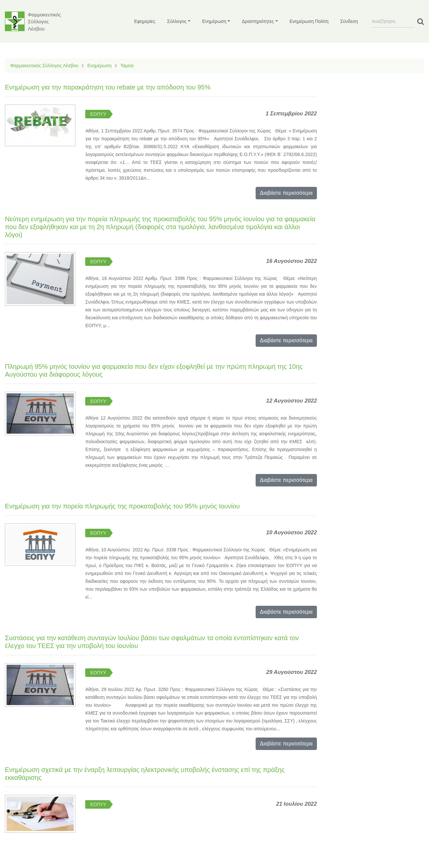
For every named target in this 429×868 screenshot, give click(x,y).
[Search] (393, 21)
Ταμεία (127, 66)
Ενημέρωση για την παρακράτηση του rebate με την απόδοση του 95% (108, 87)
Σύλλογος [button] (177, 21)
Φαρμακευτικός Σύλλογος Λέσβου (44, 66)
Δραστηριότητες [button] (258, 21)
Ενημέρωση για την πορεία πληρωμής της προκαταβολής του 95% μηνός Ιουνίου (122, 506)
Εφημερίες (145, 21)
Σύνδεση (349, 21)
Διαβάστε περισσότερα (286, 193)
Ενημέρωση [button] (214, 21)
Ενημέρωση (99, 66)
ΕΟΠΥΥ (98, 114)
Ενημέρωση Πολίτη (309, 21)
